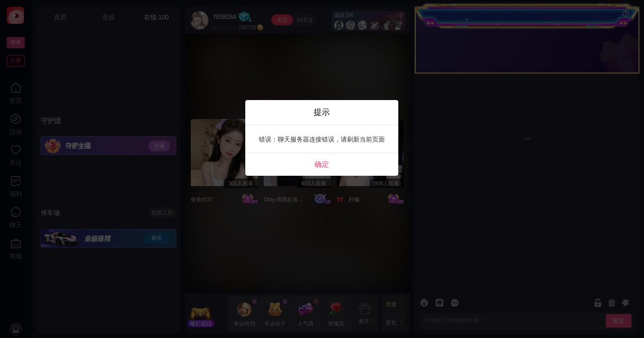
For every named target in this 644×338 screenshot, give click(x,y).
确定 (322, 164)
